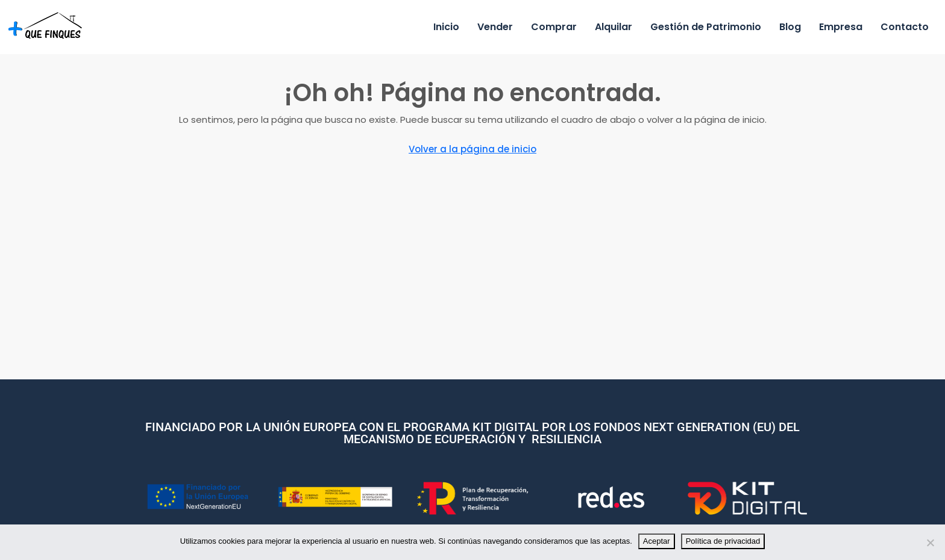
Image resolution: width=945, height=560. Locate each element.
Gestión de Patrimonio (706, 27)
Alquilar (614, 27)
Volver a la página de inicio (472, 149)
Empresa (841, 27)
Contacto (905, 27)
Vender (495, 27)
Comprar (554, 27)
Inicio (446, 27)
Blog (790, 27)
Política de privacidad (723, 541)
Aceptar (657, 541)
